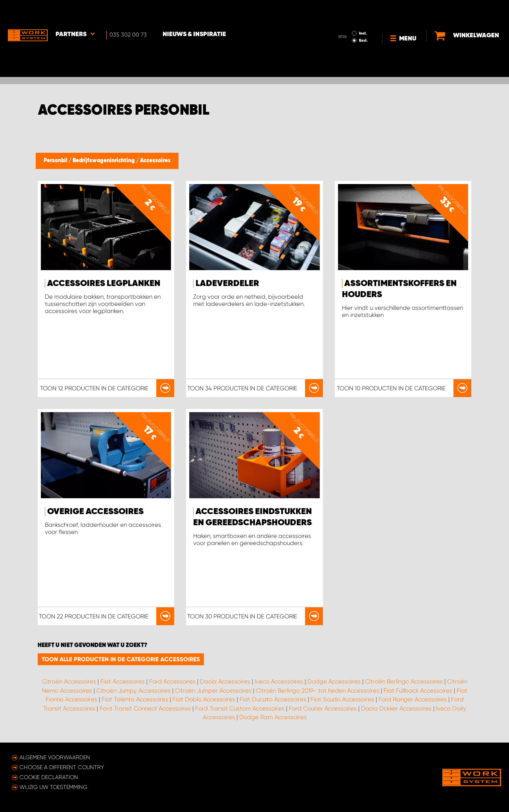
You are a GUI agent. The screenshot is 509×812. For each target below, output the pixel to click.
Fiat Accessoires (123, 681)
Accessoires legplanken (104, 284)
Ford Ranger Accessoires (413, 699)
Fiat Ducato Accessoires (273, 699)
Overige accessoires (95, 512)
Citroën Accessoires (69, 681)
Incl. (363, 11)
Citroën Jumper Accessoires (213, 691)
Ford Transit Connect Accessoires (145, 708)
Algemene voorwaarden (55, 757)
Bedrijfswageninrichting (104, 161)
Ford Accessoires (172, 681)
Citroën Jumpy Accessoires (133, 691)
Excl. (363, 18)
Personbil (56, 161)
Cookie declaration (49, 777)
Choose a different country (62, 767)
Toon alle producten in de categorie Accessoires (121, 659)
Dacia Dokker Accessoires (396, 708)
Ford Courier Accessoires (323, 708)
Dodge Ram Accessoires (273, 717)
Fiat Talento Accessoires (135, 699)
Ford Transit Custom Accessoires (240, 708)
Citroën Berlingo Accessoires (404, 681)
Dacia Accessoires (225, 681)
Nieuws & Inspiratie (194, 12)
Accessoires (155, 161)
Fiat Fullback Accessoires (418, 691)
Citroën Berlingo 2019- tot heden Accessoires (318, 691)
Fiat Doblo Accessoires (204, 699)
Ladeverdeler (227, 284)
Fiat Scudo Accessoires (342, 699)
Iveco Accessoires (279, 681)
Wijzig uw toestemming (53, 787)
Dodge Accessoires (334, 681)
